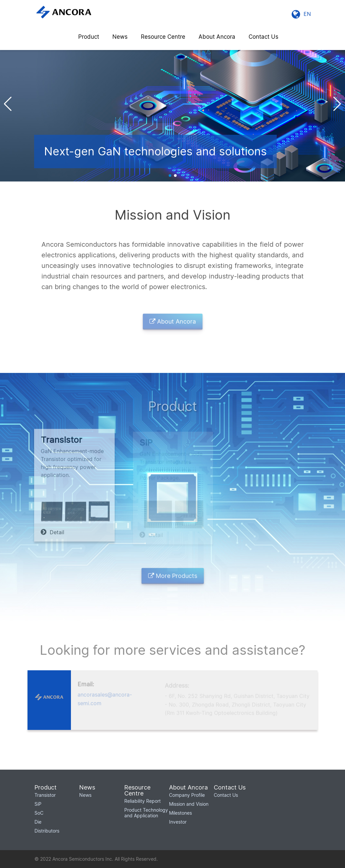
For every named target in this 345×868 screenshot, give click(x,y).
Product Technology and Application (146, 813)
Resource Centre (163, 37)
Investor (178, 822)
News (120, 37)
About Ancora (217, 37)
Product (89, 37)
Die (38, 822)
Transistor (45, 795)
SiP (38, 804)
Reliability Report (143, 801)
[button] (337, 104)
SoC (39, 813)
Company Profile (187, 795)
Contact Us (263, 37)
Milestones (180, 813)
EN (301, 14)
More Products (173, 578)
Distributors (47, 831)
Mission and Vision (189, 804)
